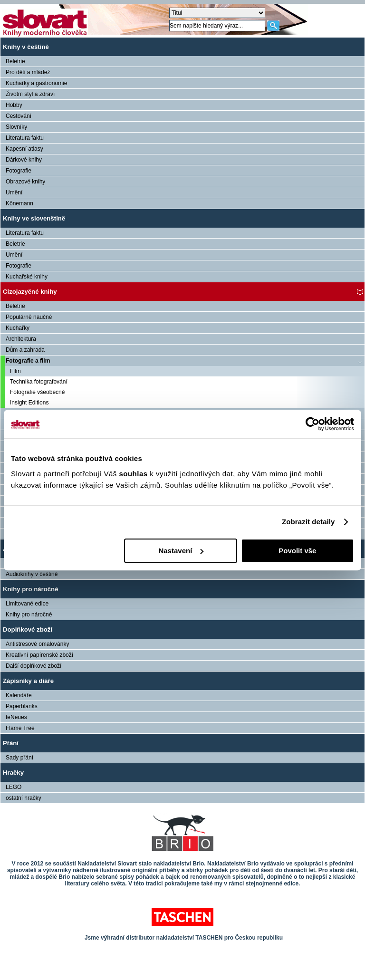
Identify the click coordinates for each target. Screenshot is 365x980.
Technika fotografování (39, 382)
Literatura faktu (25, 138)
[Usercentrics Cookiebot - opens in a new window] (312, 424)
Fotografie (19, 171)
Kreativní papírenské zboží (39, 655)
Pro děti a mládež (28, 72)
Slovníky (16, 127)
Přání (11, 743)
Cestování (19, 116)
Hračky (13, 773)
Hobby (14, 105)
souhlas (134, 474)
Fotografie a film (28, 361)
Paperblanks (22, 706)
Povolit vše (297, 551)
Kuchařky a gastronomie (36, 83)
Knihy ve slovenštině (34, 218)
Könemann (19, 203)
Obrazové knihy (25, 182)
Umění (14, 192)
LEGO (14, 787)
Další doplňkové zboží (34, 666)
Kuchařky (18, 328)
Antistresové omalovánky (37, 644)
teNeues (16, 717)
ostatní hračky (24, 798)
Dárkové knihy (24, 160)
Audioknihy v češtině (32, 574)
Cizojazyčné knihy (30, 292)
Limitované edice (27, 604)
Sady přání (19, 758)
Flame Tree (20, 728)
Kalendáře (19, 695)
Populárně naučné (29, 317)
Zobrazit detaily (308, 522)
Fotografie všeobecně (37, 392)
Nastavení (181, 551)
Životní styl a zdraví (30, 94)
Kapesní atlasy (24, 149)
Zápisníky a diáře (28, 681)
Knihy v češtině (26, 47)
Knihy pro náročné (31, 589)
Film (15, 371)
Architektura (21, 339)
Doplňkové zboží (28, 629)
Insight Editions (29, 403)
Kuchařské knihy (27, 277)
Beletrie (15, 61)
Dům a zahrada (25, 350)
